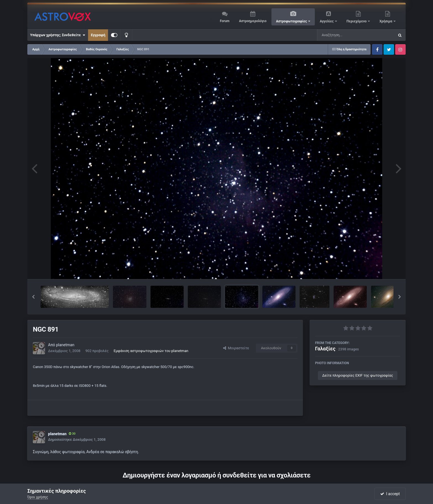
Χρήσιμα (386, 21)
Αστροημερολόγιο (253, 21)
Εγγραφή (98, 35)
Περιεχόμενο (357, 21)
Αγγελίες (327, 21)
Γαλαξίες (325, 349)
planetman (65, 345)
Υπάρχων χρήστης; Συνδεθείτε (58, 35)
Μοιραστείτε (236, 348)
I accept (390, 494)
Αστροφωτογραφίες (292, 21)
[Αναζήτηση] (345, 35)
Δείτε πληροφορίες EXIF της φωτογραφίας (358, 375)
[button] (33, 297)
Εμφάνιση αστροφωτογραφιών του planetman (151, 351)
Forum (225, 21)
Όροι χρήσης (38, 497)
